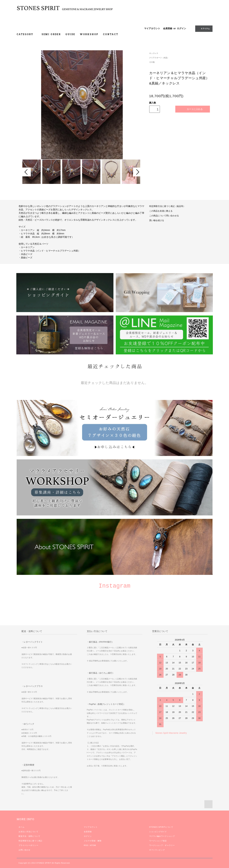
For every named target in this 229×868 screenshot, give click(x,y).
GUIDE (70, 34)
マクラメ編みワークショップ (162, 836)
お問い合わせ (25, 850)
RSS (86, 845)
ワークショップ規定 (158, 841)
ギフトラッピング (157, 850)
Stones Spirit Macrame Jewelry (171, 733)
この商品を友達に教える (161, 211)
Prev (27, 172)
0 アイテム (203, 28)
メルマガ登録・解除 (93, 841)
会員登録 (168, 28)
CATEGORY (27, 34)
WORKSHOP (89, 34)
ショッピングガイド (158, 832)
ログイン (182, 28)
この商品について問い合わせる (164, 216)
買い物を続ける (157, 220)
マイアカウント (152, 28)
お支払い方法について (28, 832)
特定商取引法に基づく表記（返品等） (167, 206)
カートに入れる (193, 109)
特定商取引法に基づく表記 (30, 841)
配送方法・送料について (29, 836)
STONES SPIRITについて (161, 827)
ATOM (93, 845)
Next (137, 172)
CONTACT (111, 34)
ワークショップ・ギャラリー (162, 845)
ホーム (22, 827)
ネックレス (154, 53)
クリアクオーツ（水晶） (159, 58)
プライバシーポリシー (28, 845)
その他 (152, 62)
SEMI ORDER (51, 34)
